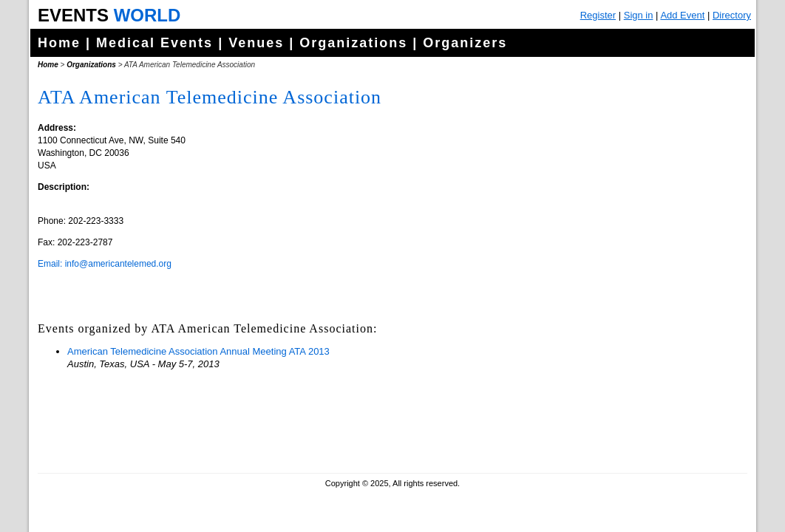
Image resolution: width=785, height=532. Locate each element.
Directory (732, 15)
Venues (256, 43)
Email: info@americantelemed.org (105, 264)
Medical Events (154, 43)
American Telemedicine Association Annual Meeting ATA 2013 (198, 351)
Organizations (353, 43)
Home (59, 43)
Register (598, 15)
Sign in (639, 15)
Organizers (465, 43)
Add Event (682, 15)
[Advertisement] (633, 369)
